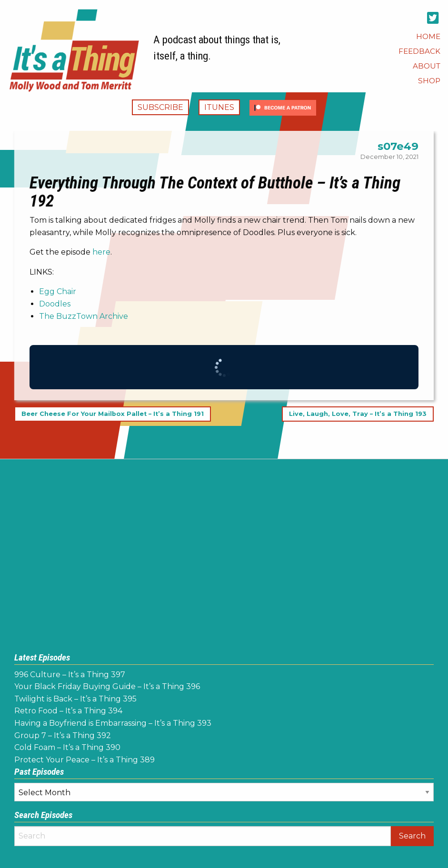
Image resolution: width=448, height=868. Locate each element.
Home (428, 36)
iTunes (219, 107)
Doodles (55, 304)
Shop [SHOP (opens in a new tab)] (429, 81)
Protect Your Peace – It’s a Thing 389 (85, 760)
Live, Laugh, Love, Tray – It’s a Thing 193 (358, 414)
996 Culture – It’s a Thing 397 (70, 675)
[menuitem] (428, 36)
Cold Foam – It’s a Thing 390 (67, 747)
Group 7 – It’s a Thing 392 (63, 735)
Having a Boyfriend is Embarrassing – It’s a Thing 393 (113, 723)
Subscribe (160, 107)
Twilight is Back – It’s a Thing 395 (75, 699)
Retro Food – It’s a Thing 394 (68, 711)
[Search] (203, 836)
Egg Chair (58, 291)
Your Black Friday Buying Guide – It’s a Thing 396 (107, 686)
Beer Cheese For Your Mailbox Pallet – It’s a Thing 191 (113, 414)
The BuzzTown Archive (84, 316)
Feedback (419, 51)
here (101, 252)
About (427, 66)
